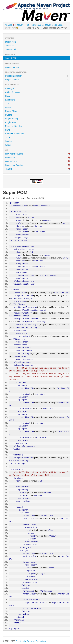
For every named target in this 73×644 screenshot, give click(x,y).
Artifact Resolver (13, 92)
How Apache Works (14, 154)
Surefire (9, 141)
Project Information (37, 76)
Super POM (10, 58)
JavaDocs (10, 46)
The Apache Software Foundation (31, 641)
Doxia (8, 96)
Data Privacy (11, 161)
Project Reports (37, 80)
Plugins (9, 115)
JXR (7, 104)
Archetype (10, 88)
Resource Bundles (13, 126)
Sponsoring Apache (14, 165)
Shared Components (14, 134)
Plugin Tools (11, 122)
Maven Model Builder (55, 25)
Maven (20, 25)
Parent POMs (11, 111)
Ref (27, 25)
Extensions (10, 100)
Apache (8, 25)
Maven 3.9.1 (37, 25)
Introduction (10, 42)
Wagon (8, 145)
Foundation (10, 158)
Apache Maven (12, 67)
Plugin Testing (11, 119)
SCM (7, 130)
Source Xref (11, 49)
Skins (8, 137)
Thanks (9, 169)
